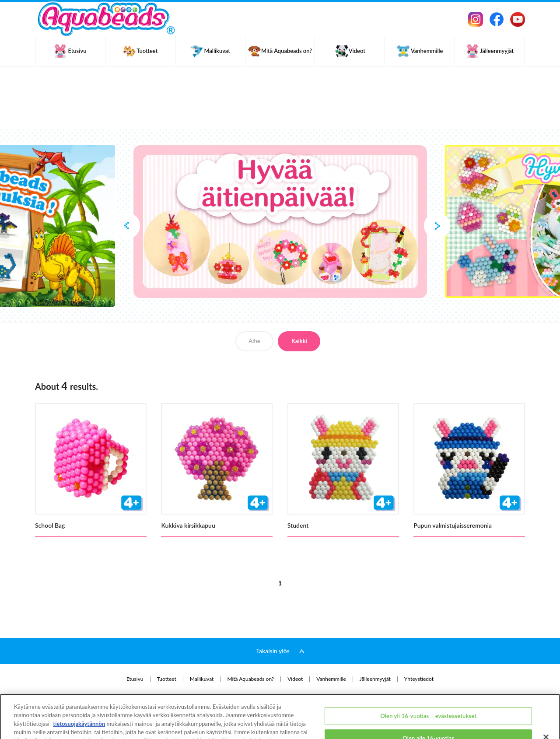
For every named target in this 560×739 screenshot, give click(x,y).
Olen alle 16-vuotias (428, 706)
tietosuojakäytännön (79, 692)
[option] (280, 221)
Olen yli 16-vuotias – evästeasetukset (428, 683)
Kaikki (299, 341)
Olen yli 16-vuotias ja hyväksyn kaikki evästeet (429, 729)
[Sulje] (546, 705)
